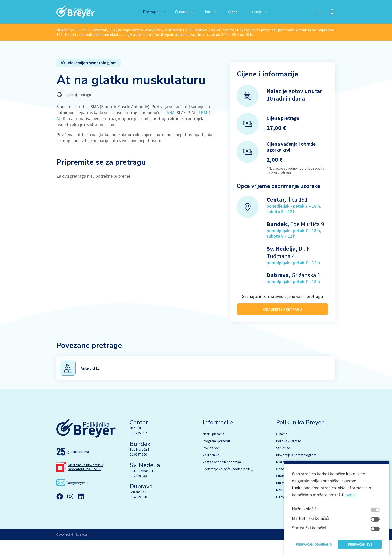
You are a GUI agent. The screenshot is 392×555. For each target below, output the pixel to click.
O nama (282, 448)
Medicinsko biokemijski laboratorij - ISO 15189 (86, 481)
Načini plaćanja (214, 448)
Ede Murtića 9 (140, 464)
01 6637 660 (138, 469)
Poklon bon (211, 462)
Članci (237, 13)
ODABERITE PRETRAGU (283, 311)
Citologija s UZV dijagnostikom (299, 490)
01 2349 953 (138, 490)
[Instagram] (70, 511)
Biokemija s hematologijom (296, 469)
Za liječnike (211, 469)
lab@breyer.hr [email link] (78, 497)
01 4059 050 (138, 511)
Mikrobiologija (287, 476)
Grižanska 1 (138, 506)
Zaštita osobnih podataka (222, 476)
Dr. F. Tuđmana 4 (141, 485)
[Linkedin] (81, 511)
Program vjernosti (216, 455)
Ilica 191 (136, 442)
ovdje (351, 525)
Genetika (283, 483)
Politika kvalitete (289, 455)
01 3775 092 (138, 447)
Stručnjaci (283, 462)
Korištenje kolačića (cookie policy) (228, 483)
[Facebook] (60, 511)
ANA (171, 115)
